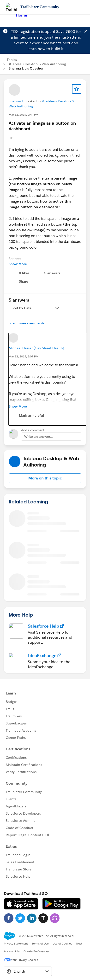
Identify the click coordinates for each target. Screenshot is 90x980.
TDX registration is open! (33, 32)
